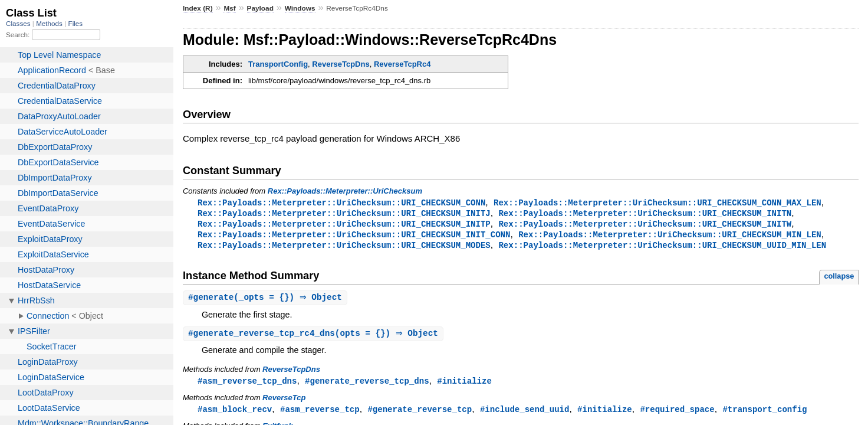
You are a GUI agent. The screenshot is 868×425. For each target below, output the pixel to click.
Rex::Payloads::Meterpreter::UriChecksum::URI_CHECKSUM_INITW (645, 225)
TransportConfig (278, 64)
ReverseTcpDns (341, 64)
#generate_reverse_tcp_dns (367, 385)
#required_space (677, 414)
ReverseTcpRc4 (402, 64)
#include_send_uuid (525, 414)
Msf (229, 8)
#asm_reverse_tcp (320, 414)
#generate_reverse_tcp (420, 414)
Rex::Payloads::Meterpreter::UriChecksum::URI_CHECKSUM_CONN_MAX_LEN (657, 203)
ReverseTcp (284, 402)
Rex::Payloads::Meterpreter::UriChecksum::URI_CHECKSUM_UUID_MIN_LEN (662, 248)
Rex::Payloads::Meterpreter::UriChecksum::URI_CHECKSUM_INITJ (344, 214)
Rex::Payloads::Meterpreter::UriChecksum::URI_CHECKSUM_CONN (341, 203)
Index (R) (198, 8)
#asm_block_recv (235, 414)
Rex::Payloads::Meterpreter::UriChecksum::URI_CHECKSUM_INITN (645, 214)
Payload (260, 8)
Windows (300, 8)
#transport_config (765, 414)
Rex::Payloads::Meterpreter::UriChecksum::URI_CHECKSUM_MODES (344, 248)
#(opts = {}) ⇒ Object (315, 337)
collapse (839, 279)
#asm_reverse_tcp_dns (247, 385)
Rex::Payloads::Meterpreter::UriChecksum (345, 191)
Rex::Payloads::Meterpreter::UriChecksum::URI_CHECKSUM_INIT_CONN (354, 236)
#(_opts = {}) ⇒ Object (267, 301)
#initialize (464, 385)
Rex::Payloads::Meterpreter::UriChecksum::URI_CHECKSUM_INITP (344, 225)
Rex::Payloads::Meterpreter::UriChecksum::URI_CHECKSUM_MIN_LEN (670, 236)
